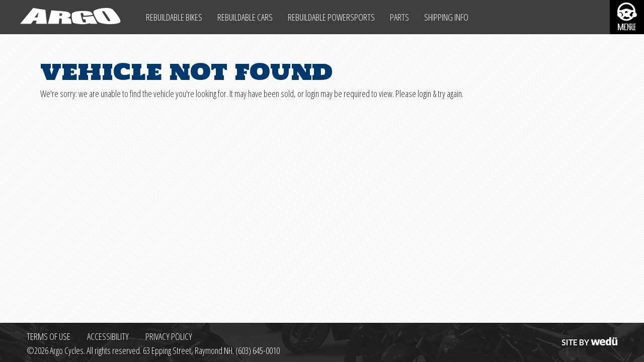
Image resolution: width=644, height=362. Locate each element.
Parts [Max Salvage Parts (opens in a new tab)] (399, 17)
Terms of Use (49, 336)
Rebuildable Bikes (174, 17)
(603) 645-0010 (258, 350)
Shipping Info (446, 17)
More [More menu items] (627, 27)
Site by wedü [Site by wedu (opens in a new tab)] (589, 336)
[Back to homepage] (69, 17)
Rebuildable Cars (245, 17)
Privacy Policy (169, 336)
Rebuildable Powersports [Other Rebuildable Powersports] (331, 17)
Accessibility (108, 336)
